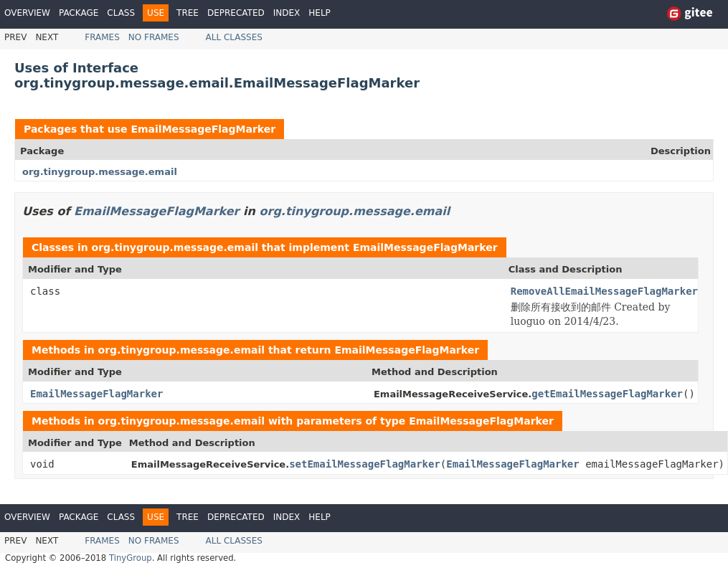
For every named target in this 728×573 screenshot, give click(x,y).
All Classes (234, 37)
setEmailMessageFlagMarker (365, 464)
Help (320, 13)
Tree (188, 13)
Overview (27, 13)
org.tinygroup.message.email (100, 172)
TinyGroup (131, 558)
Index (287, 13)
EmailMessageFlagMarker (203, 129)
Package (79, 13)
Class (121, 13)
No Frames (154, 37)
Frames (102, 37)
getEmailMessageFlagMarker (607, 394)
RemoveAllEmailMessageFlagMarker (604, 291)
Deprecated (236, 13)
